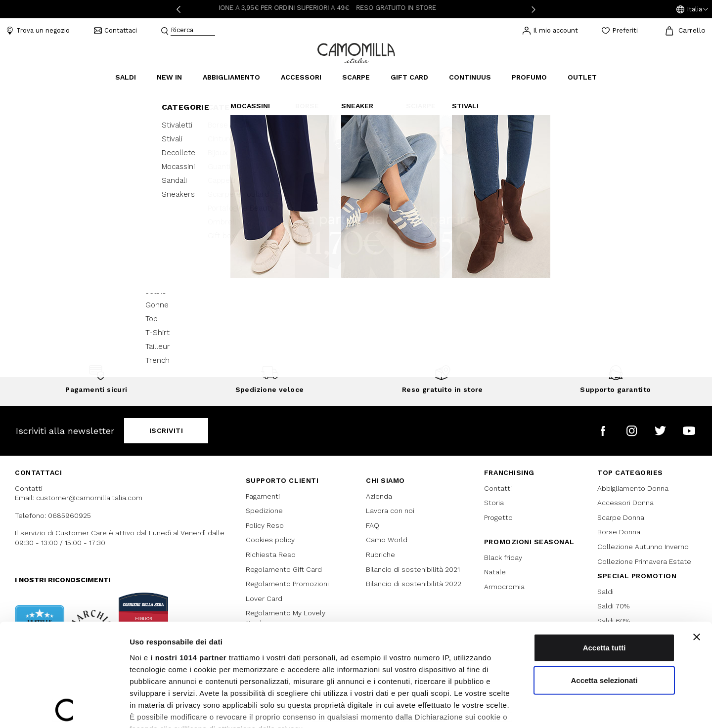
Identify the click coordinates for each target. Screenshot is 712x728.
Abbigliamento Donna (633, 488)
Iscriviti (166, 430)
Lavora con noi (390, 511)
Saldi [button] (126, 77)
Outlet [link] (582, 77)
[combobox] (193, 31)
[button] (692, 9)
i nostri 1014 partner (188, 587)
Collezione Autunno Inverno (643, 547)
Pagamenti (263, 496)
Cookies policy (270, 540)
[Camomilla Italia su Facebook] (603, 431)
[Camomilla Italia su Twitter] (660, 431)
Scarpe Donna (621, 517)
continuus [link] (470, 77)
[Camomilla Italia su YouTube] (689, 431)
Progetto (498, 517)
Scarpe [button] (356, 77)
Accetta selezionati (604, 609)
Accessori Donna (625, 503)
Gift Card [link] (409, 77)
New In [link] (169, 77)
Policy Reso (265, 525)
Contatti (498, 488)
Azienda (379, 496)
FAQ (373, 525)
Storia (494, 503)
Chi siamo (385, 480)
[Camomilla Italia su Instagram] (632, 431)
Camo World (387, 540)
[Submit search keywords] (165, 31)
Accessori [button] (301, 77)
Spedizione (264, 511)
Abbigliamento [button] (231, 77)
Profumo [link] (529, 77)
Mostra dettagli (520, 708)
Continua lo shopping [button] (356, 255)
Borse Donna (619, 532)
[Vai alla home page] (356, 52)
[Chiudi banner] (697, 566)
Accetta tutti (604, 577)
